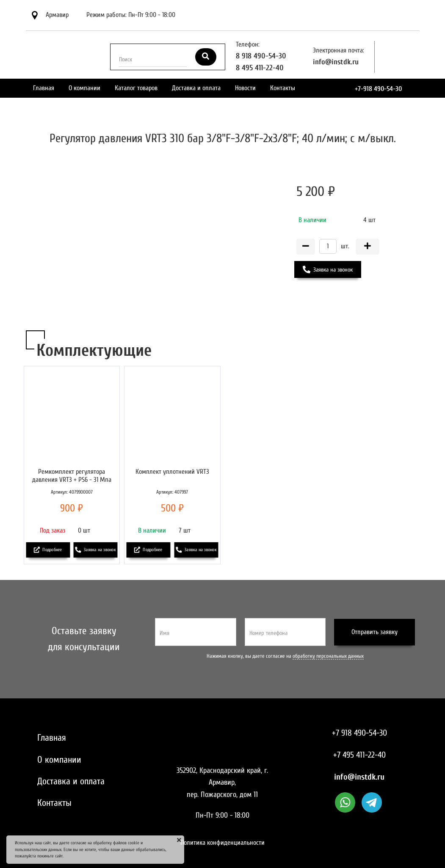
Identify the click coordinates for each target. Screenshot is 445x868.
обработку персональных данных (328, 656)
